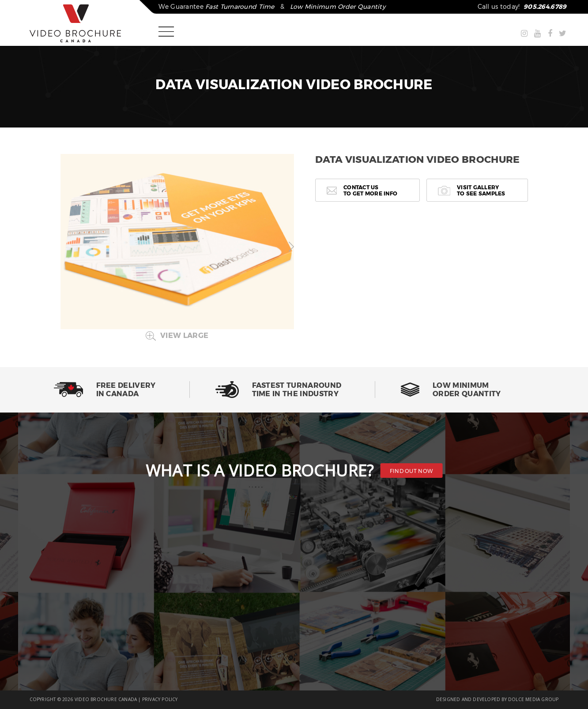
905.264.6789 (545, 7)
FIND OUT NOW (412, 471)
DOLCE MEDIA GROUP (533, 699)
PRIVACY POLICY (160, 699)
